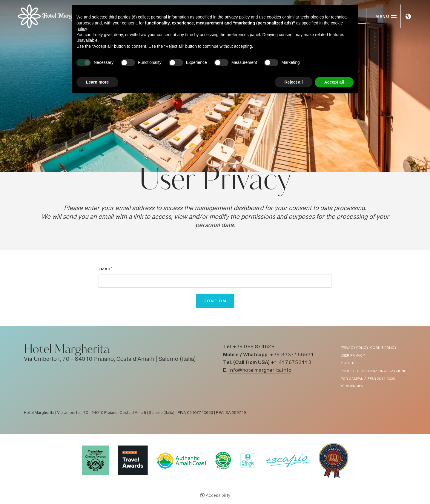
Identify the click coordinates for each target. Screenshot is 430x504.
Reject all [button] (293, 82)
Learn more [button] (97, 82)
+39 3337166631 (292, 355)
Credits (348, 364)
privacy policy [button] (237, 17)
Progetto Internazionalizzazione (373, 371)
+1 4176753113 (291, 363)
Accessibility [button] (218, 496)
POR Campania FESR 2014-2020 (368, 379)
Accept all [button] (334, 82)
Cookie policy (383, 348)
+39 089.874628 (254, 347)
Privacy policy (355, 348)
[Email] (215, 281)
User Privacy (353, 356)
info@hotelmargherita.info (260, 371)
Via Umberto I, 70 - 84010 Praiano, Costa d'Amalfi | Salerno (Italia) (110, 360)
